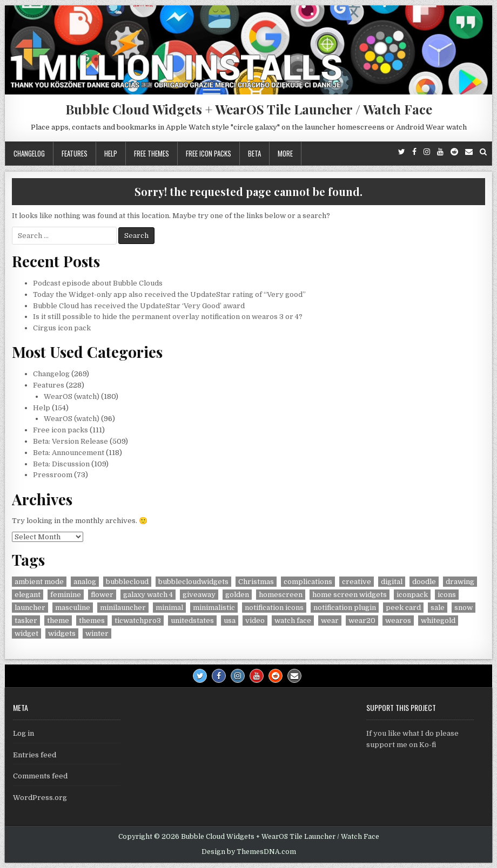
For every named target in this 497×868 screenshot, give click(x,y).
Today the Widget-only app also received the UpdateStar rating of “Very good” (169, 294)
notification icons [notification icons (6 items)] (274, 608)
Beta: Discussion (61, 464)
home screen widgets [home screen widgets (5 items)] (350, 595)
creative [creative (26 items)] (357, 582)
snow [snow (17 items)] (464, 608)
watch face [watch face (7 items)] (293, 621)
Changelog (29, 153)
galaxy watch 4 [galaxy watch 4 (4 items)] (148, 595)
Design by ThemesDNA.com (249, 852)
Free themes (152, 153)
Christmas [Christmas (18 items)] (256, 582)
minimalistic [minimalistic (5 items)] (214, 608)
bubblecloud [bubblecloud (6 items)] (127, 582)
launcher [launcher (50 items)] (30, 608)
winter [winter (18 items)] (97, 633)
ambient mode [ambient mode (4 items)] (39, 582)
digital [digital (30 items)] (392, 582)
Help (111, 153)
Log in (23, 733)
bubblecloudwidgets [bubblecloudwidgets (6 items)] (193, 582)
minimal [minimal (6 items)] (169, 608)
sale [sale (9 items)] (438, 608)
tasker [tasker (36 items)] (26, 621)
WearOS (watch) (72, 396)
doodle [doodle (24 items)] (424, 582)
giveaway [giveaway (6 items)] (199, 595)
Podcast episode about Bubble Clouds (98, 283)
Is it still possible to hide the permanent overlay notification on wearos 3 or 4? (168, 317)
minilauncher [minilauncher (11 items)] (123, 608)
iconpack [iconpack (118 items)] (412, 595)
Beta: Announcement (69, 453)
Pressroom (53, 475)
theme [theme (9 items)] (58, 621)
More (285, 153)
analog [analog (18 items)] (85, 582)
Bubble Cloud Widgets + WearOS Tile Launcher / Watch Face (249, 109)
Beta (254, 153)
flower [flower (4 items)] (102, 595)
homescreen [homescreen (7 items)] (281, 595)
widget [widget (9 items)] (26, 633)
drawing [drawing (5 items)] (460, 582)
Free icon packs (209, 153)
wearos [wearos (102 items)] (398, 621)
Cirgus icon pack (62, 328)
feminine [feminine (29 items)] (66, 595)
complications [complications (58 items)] (308, 582)
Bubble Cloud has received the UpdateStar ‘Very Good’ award (139, 306)
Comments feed (40, 776)
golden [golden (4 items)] (237, 595)
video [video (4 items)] (255, 621)
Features (75, 153)
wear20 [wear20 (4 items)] (362, 621)
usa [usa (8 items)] (230, 621)
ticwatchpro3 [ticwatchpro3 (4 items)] (138, 621)
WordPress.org (40, 798)
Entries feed (35, 755)
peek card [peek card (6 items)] (403, 608)
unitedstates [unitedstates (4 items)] (192, 621)
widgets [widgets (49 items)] (62, 633)
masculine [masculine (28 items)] (73, 608)
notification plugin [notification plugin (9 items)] (345, 608)
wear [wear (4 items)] (330, 621)
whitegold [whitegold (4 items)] (438, 621)
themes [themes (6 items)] (92, 621)
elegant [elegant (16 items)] (28, 595)
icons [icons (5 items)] (447, 595)
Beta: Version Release (70, 441)
